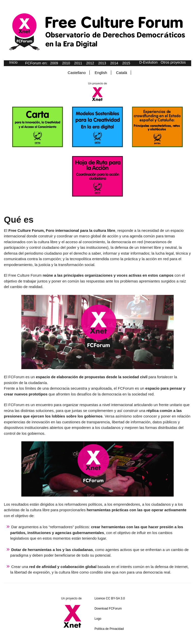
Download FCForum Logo (108, 614)
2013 (102, 63)
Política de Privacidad (109, 629)
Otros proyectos (173, 62)
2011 (78, 63)
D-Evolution (148, 62)
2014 (114, 63)
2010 (66, 63)
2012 (90, 63)
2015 (126, 63)
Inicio (13, 62)
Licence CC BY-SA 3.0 (110, 598)
